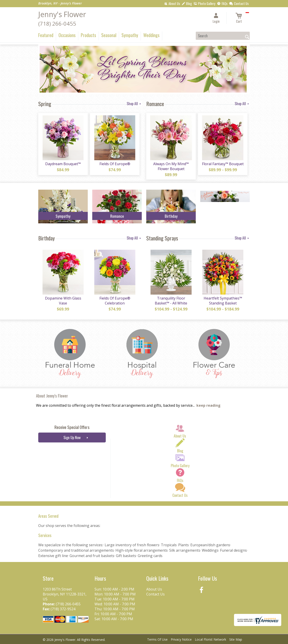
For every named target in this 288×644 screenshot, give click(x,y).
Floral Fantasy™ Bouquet (223, 164)
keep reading (208, 405)
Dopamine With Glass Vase (63, 301)
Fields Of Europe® (115, 164)
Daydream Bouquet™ (63, 164)
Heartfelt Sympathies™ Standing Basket (223, 301)
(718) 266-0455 (57, 23)
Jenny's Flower (62, 14)
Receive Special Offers (72, 427)
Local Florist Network (210, 639)
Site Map (236, 639)
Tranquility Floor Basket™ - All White (171, 301)
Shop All (134, 104)
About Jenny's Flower (52, 396)
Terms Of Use (157, 639)
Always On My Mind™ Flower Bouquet (171, 166)
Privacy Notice (181, 639)
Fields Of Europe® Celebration (115, 301)
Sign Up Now (72, 437)
